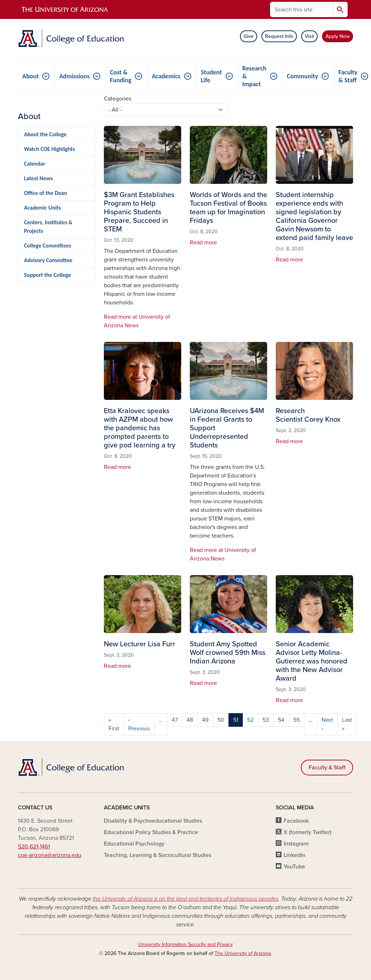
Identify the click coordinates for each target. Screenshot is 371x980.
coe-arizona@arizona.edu (50, 855)
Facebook (296, 821)
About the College (45, 134)
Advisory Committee (48, 260)
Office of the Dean (45, 193)
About (30, 76)
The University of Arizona (243, 953)
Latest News (38, 178)
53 (266, 720)
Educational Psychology (134, 844)
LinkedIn (294, 855)
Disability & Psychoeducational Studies (153, 821)
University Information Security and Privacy (185, 944)
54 (281, 720)
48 (190, 720)
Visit (309, 36)
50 (221, 720)
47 (175, 720)
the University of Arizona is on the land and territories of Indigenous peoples (185, 899)
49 (205, 720)
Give (249, 36)
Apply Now (338, 36)
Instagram (296, 844)
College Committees (48, 246)
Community (302, 76)
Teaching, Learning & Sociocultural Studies (158, 855)
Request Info (279, 36)
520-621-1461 (34, 847)
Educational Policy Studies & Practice (151, 832)
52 (250, 720)
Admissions (74, 76)
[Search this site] (302, 9)
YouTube (294, 867)
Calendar (35, 164)
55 (297, 720)
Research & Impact (254, 76)
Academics (166, 76)
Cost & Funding (121, 76)
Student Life (211, 76)
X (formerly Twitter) (307, 832)
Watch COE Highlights (50, 149)
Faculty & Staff (327, 768)
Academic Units (42, 208)
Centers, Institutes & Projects (48, 227)
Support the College (47, 275)
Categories (117, 99)
